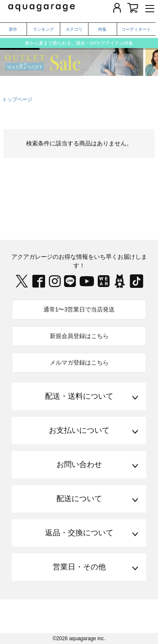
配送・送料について (79, 396)
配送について (79, 499)
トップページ (17, 99)
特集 (102, 29)
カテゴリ (74, 29)
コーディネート (136, 29)
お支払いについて (79, 430)
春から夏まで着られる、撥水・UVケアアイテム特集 (79, 43)
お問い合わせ (79, 464)
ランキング (43, 29)
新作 (13, 29)
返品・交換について (79, 533)
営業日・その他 (79, 567)
